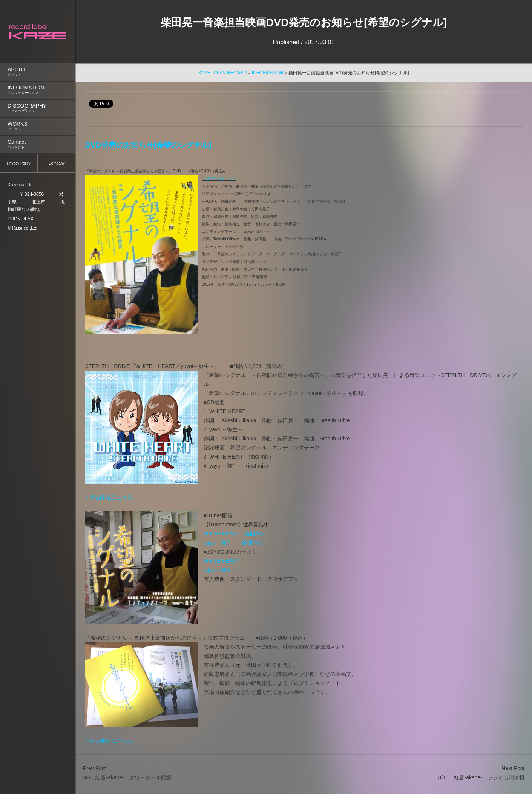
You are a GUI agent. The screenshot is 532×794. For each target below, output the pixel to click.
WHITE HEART (222, 561)
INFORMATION (38, 90)
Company (57, 163)
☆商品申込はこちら (219, 179)
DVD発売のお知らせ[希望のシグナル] (149, 145)
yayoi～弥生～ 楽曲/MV (233, 543)
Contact (38, 144)
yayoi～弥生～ (220, 570)
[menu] (38, 78)
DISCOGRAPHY (38, 108)
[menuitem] (38, 72)
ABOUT (38, 72)
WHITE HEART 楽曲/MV (234, 534)
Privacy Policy (18, 163)
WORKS (38, 126)
